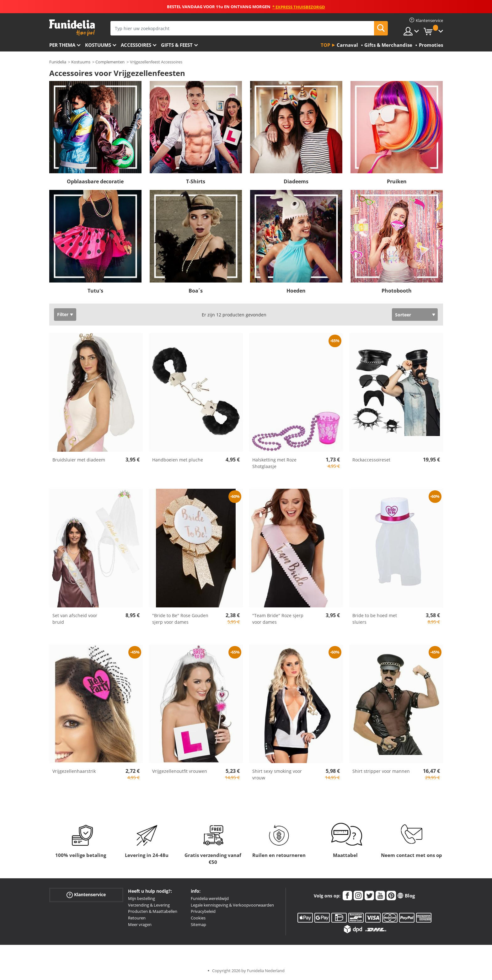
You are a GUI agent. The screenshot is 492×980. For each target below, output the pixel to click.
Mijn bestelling (142, 898)
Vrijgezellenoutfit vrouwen (180, 771)
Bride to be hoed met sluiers (375, 619)
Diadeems (296, 181)
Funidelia (58, 62)
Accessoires (136, 45)
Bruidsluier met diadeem (79, 460)
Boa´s (196, 291)
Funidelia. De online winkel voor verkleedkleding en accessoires (72, 28)
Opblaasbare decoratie (95, 181)
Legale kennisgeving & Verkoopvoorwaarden (232, 905)
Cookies (198, 918)
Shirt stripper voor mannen (381, 771)
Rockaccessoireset (371, 460)
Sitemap (198, 924)
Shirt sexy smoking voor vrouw (277, 774)
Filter (63, 314)
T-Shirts (196, 181)
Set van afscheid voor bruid (75, 619)
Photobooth (397, 291)
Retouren (137, 918)
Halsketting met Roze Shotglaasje (274, 463)
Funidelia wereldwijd (210, 898)
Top (325, 45)
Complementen (110, 62)
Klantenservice (86, 895)
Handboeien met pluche (178, 460)
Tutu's (95, 291)
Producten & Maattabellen (153, 911)
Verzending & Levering (149, 905)
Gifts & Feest (177, 45)
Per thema (62, 45)
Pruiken (397, 181)
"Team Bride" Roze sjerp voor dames (278, 619)
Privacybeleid (203, 911)
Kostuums (98, 45)
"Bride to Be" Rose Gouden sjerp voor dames (180, 619)
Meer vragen (140, 924)
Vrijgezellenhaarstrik (74, 771)
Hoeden (296, 291)
